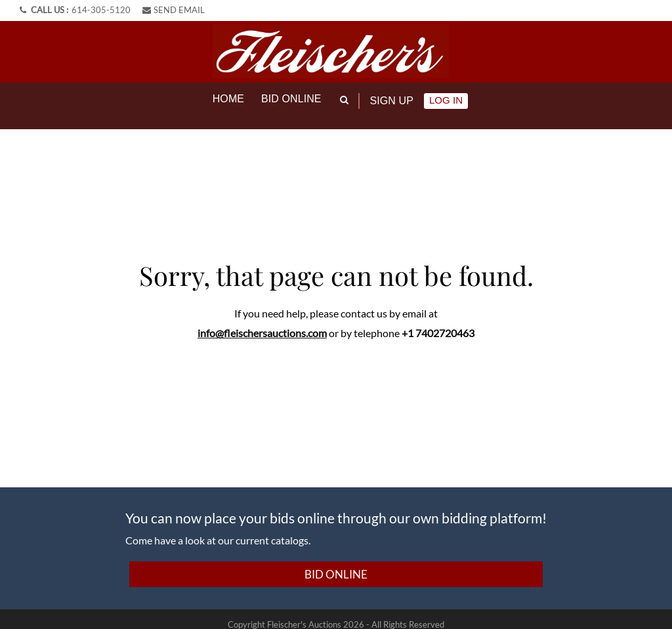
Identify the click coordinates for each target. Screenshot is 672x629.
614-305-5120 (101, 10)
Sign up (392, 101)
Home (228, 99)
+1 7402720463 (438, 321)
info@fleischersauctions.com (262, 321)
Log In (446, 100)
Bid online (291, 99)
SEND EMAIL (174, 10)
